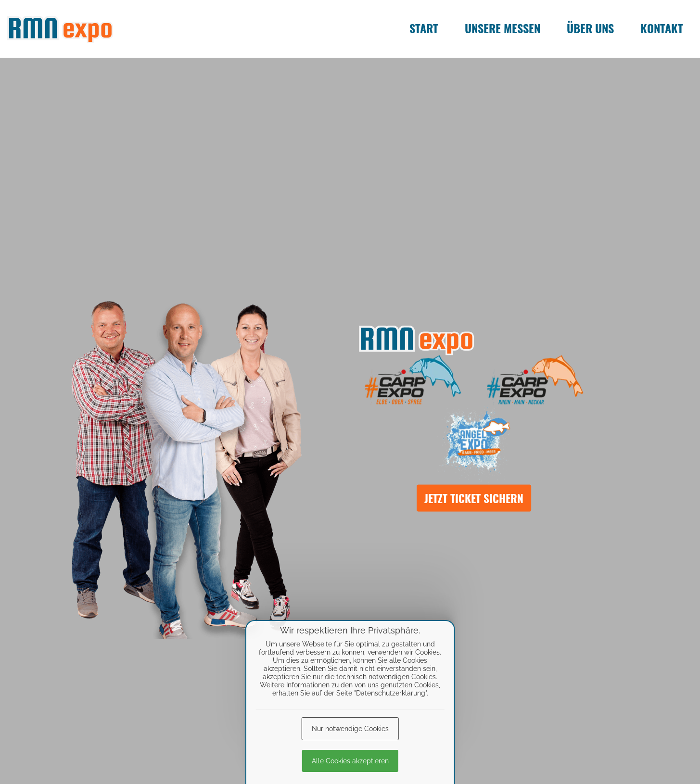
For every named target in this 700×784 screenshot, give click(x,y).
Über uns (590, 28)
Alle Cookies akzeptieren (350, 761)
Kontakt (662, 28)
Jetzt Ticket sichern (474, 498)
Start (424, 28)
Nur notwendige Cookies (350, 729)
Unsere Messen (503, 28)
